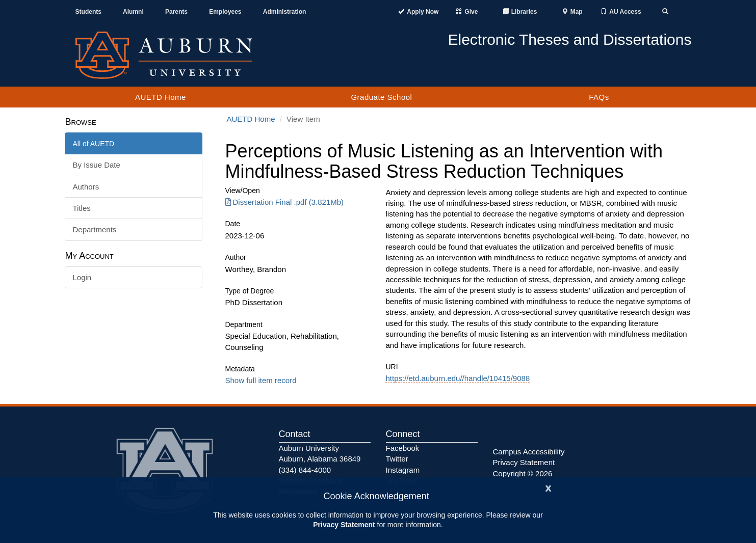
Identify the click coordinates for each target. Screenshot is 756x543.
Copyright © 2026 (523, 473)
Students (88, 12)
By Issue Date (97, 165)
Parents (176, 12)
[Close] (549, 487)
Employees (225, 12)
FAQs (599, 97)
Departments (95, 229)
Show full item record (261, 380)
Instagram (403, 470)
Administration (285, 12)
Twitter (397, 459)
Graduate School (381, 97)
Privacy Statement (344, 525)
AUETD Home (161, 97)
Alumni (133, 12)
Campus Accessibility (529, 452)
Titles (82, 208)
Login (82, 277)
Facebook (403, 448)
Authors (86, 187)
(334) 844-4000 (305, 470)
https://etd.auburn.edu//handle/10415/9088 (458, 378)
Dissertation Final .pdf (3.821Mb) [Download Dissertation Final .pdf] (285, 202)
